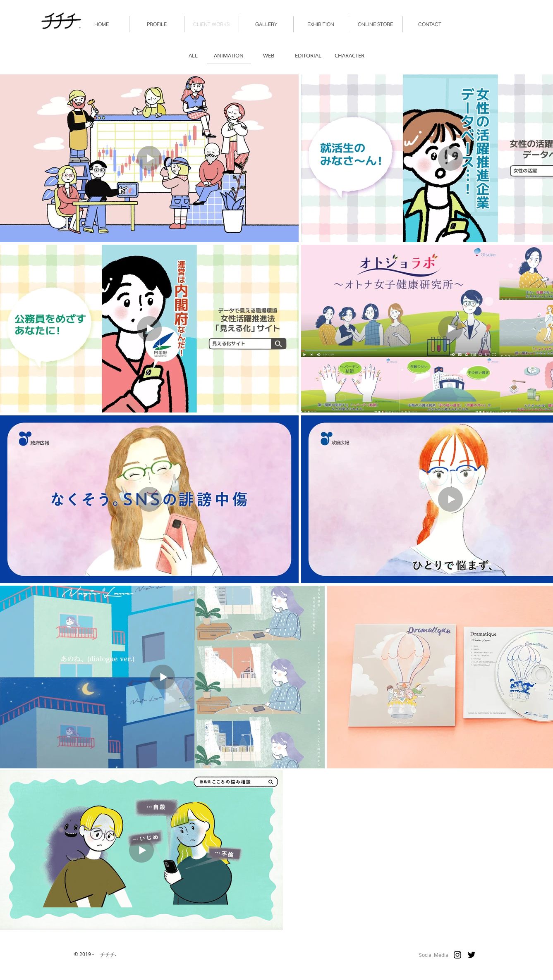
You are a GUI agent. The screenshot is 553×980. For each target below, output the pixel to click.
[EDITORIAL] (308, 55)
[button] (375, 24)
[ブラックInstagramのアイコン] (457, 955)
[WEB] (269, 55)
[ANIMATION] (229, 55)
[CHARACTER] (350, 55)
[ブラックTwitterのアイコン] (472, 955)
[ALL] (193, 55)
